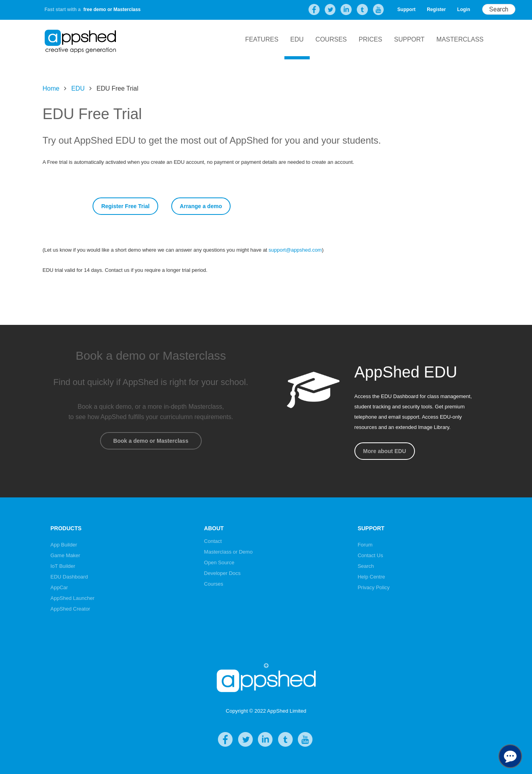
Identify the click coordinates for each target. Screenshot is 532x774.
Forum (365, 545)
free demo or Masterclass (112, 9)
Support (407, 9)
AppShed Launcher (73, 598)
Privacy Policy (374, 587)
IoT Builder (63, 566)
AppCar (59, 587)
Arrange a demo (201, 206)
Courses (331, 39)
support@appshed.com (295, 250)
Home (51, 88)
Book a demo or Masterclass (151, 441)
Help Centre (371, 577)
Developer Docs (222, 573)
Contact (213, 541)
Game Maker (65, 555)
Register (436, 9)
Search (366, 566)
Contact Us (370, 555)
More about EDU (385, 451)
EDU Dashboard (69, 577)
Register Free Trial (125, 206)
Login (464, 9)
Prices (371, 39)
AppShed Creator (70, 609)
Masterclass (460, 39)
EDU (297, 39)
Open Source (219, 562)
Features (262, 39)
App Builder (64, 545)
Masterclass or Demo (228, 552)
